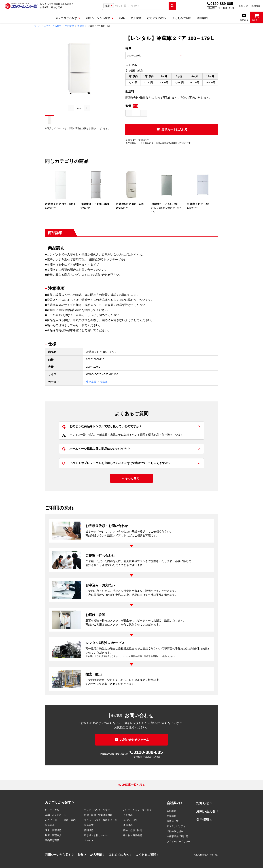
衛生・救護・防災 (133, 830)
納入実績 (96, 855)
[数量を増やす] (144, 113)
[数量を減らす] (129, 113)
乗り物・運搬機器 (133, 835)
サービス (89, 840)
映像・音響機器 (53, 830)
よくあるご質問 (146, 855)
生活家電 (91, 382)
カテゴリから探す (58, 802)
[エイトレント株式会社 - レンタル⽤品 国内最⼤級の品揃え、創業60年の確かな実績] (21, 6)
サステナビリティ (176, 826)
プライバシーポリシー (179, 841)
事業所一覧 (173, 821)
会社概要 (171, 811)
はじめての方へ (119, 855)
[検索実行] (172, 6)
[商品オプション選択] (154, 56)
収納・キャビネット (56, 815)
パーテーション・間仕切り (137, 810)
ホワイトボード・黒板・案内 (60, 820)
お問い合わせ (206, 811)
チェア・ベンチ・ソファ (97, 810)
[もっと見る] (131, 478)
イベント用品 (130, 820)
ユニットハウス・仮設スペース (101, 820)
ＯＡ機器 (128, 815)
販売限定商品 (52, 840)
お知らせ (243, 6)
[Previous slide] (71, 108)
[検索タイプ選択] (109, 6)
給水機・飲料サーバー (96, 835)
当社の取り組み (175, 831)
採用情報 (256, 6)
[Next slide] (87, 108)
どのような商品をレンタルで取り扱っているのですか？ (102, 426)
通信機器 (128, 825)
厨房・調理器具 (53, 835)
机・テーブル (52, 810)
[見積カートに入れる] (172, 130)
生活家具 (50, 825)
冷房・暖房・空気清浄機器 (98, 815)
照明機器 (89, 830)
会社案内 (173, 803)
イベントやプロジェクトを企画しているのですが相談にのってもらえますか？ (116, 463)
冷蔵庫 (104, 382)
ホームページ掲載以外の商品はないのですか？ (96, 449)
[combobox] (141, 6)
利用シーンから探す (58, 855)
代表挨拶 (171, 816)
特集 (81, 855)
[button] (50, 120)
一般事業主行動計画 (177, 836)
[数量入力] (136, 113)
